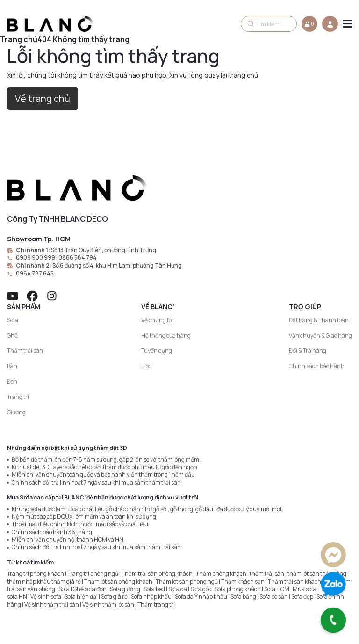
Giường (16, 412)
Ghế (12, 336)
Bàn (12, 366)
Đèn (12, 381)
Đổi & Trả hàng (308, 351)
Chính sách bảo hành (317, 366)
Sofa (13, 320)
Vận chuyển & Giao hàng (320, 336)
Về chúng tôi (157, 320)
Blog (147, 366)
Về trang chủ (43, 98)
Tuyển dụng (157, 351)
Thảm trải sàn (25, 351)
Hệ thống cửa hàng (166, 336)
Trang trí (18, 397)
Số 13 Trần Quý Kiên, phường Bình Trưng (104, 250)
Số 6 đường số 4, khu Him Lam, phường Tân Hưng (117, 266)
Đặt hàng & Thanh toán (319, 320)
